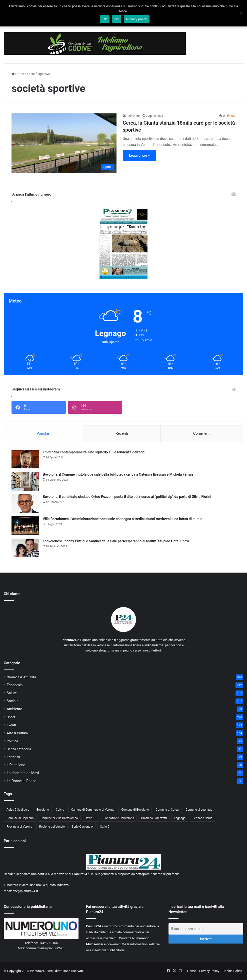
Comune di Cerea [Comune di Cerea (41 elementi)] (167, 810)
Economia (15, 685)
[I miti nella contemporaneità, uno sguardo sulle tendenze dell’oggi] (25, 459)
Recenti (122, 433)
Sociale (13, 701)
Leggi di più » (139, 155)
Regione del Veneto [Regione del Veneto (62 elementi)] (52, 827)
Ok (105, 19)
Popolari (43, 433)
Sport (11, 717)
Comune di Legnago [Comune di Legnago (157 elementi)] (199, 810)
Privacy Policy (209, 971)
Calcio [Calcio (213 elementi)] (60, 810)
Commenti (202, 433)
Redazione (133, 116)
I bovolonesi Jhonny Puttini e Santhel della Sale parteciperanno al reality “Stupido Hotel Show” (117, 541)
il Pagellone (16, 765)
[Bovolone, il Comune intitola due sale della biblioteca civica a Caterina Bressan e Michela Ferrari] (25, 481)
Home (18, 74)
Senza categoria (19, 749)
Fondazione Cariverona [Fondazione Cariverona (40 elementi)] (119, 818)
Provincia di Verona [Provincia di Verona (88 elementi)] (19, 827)
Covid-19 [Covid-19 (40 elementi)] (91, 818)
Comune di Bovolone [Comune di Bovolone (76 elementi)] (135, 810)
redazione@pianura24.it (21, 891)
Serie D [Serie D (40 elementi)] (105, 827)
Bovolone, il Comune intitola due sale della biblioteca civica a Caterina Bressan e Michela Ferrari (118, 474)
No (117, 19)
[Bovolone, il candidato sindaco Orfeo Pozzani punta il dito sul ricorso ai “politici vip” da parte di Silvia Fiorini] (25, 503)
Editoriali (13, 757)
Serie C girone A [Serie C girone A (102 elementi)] (82, 827)
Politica (12, 741)
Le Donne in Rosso (21, 781)
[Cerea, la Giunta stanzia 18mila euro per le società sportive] (64, 143)
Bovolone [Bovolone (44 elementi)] (43, 810)
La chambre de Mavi (23, 773)
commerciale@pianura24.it (45, 948)
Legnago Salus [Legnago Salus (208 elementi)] (202, 818)
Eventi (11, 725)
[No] (241, 13)
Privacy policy (137, 19)
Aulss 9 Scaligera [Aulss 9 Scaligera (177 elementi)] (18, 810)
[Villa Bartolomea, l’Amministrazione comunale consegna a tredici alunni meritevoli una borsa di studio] (25, 526)
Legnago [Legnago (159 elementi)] (180, 818)
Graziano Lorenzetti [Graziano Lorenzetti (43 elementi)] (154, 818)
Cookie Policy (232, 971)
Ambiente (14, 709)
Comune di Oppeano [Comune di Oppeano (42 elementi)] (20, 818)
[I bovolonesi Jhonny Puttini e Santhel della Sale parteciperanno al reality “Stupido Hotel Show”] (25, 548)
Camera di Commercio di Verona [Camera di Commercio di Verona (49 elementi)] (93, 810)
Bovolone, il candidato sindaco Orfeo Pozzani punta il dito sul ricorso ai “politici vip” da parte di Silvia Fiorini (127, 497)
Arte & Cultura (17, 733)
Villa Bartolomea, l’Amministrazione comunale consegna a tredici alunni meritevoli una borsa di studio (122, 519)
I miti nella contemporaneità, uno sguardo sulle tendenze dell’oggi (94, 452)
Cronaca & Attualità (21, 677)
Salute (12, 693)
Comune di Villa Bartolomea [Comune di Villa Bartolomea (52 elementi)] (59, 818)
